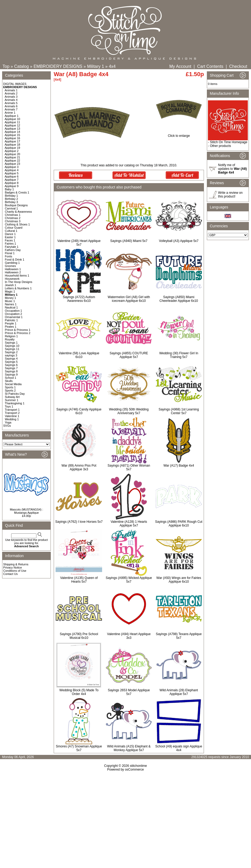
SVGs (7, 426)
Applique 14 (12, 132)
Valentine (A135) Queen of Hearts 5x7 (79, 580)
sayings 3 (11, 355)
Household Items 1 (17, 275)
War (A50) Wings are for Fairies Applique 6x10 (179, 580)
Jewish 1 (11, 285)
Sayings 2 (11, 352)
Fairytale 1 (12, 247)
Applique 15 (12, 135)
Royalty (10, 339)
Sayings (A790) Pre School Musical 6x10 (79, 636)
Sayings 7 (11, 368)
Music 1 (10, 301)
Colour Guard (14, 228)
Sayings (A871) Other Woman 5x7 (129, 467)
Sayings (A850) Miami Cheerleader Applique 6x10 (179, 299)
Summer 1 (12, 400)
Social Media (13, 384)
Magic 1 (10, 291)
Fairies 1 (10, 244)
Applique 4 (12, 170)
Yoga (8, 422)
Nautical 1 (11, 307)
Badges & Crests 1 (17, 192)
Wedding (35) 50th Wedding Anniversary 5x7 (129, 411)
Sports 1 (10, 387)
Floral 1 (10, 253)
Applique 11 (12, 122)
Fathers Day (13, 250)
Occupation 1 (13, 311)
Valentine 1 (12, 416)
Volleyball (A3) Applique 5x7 (179, 241)
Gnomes (10, 266)
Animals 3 (11, 97)
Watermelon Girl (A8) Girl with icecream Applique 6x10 (129, 299)
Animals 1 (11, 90)
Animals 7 (11, 109)
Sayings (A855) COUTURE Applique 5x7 (129, 355)
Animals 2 (11, 93)
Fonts (9, 256)
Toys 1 (9, 406)
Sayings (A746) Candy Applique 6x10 (79, 411)
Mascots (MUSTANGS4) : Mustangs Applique (26, 511)
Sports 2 (10, 390)
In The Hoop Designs (18, 282)
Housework (12, 279)
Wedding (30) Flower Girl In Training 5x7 (179, 355)
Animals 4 (11, 100)
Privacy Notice (12, 567)
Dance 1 (10, 234)
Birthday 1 (11, 196)
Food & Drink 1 (14, 260)
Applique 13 (12, 129)
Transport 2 (12, 413)
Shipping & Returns (16, 564)
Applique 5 (12, 173)
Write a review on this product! (230, 195)
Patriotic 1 (11, 320)
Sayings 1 (11, 343)
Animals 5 (11, 103)
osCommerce (134, 770)
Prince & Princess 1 (18, 330)
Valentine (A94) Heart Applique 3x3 (129, 636)
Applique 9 (12, 186)
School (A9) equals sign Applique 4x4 (179, 748)
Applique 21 (12, 157)
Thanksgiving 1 (15, 403)
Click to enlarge (179, 134)
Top (6, 66)
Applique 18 (12, 145)
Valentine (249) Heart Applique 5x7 (79, 243)
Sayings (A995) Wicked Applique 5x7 (129, 580)
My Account (180, 66)
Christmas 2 (13, 218)
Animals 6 (11, 106)
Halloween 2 (13, 272)
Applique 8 (12, 183)
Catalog (21, 66)
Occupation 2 (13, 314)
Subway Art (12, 397)
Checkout (238, 66)
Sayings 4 (11, 359)
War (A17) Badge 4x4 (179, 466)
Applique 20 (12, 154)
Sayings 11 (12, 349)
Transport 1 (12, 410)
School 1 (11, 378)
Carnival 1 (11, 208)
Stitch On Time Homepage (229, 142)
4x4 (112, 66)
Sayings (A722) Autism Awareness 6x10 (79, 299)
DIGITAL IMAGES (15, 84)
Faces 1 (10, 240)
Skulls (9, 381)
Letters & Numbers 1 (18, 288)
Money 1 (10, 298)
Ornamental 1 (14, 317)
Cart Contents (210, 66)
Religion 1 (11, 336)
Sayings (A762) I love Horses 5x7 (79, 522)
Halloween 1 (13, 269)
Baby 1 (9, 189)
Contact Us (10, 574)
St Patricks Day (15, 394)
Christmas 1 (13, 215)
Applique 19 (12, 148)
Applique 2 (12, 151)
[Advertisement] (125, 817)
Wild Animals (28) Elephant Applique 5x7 (179, 692)
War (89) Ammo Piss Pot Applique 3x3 (79, 467)
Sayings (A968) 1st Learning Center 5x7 (179, 411)
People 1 (11, 323)
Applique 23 (12, 164)
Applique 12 (12, 125)
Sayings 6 (11, 365)
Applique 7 (12, 180)
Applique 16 (12, 138)
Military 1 (95, 66)
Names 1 (11, 304)
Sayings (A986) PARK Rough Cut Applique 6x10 (179, 524)
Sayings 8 (11, 371)
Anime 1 (10, 113)
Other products (220, 146)
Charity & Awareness (18, 212)
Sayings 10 (12, 346)
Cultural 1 (11, 231)
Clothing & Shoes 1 (17, 224)
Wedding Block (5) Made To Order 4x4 (79, 692)
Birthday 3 (11, 202)
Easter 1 (10, 237)
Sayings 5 (11, 362)
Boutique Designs (16, 205)
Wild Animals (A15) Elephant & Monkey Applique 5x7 (129, 748)
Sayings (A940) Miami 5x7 (129, 241)
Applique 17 (12, 141)
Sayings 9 (11, 375)
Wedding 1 (12, 419)
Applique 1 (12, 116)
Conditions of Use (15, 571)
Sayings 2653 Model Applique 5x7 (129, 692)
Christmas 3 (13, 221)
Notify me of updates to (232, 169)
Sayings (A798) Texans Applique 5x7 (179, 636)
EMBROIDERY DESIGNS (58, 66)
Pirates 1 (11, 327)
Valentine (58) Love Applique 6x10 (79, 355)
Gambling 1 (12, 263)
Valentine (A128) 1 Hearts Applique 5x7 (129, 524)
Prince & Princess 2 (18, 333)
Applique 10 (12, 119)
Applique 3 (12, 167)
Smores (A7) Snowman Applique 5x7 (79, 748)
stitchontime (138, 766)
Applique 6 (12, 176)
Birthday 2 (11, 199)
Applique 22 (12, 161)
